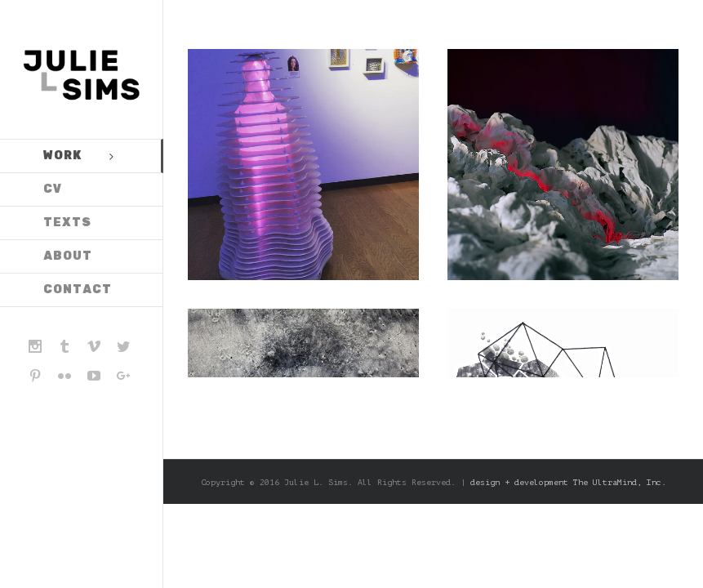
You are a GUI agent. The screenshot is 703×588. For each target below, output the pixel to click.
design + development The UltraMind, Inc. (568, 254)
